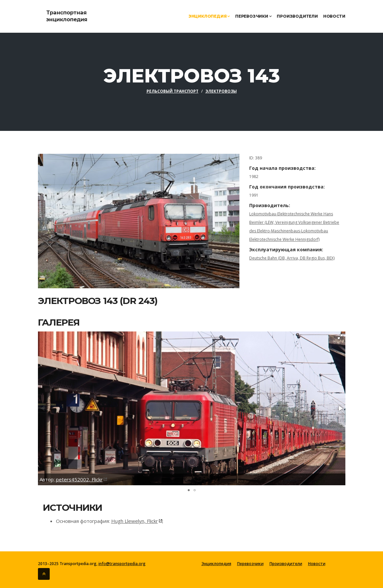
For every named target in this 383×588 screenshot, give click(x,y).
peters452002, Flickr (79, 479)
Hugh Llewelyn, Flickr (135, 521)
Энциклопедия (209, 16)
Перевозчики (253, 16)
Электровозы (221, 91)
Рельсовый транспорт (173, 91)
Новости (334, 16)
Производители (297, 16)
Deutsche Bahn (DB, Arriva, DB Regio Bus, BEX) (292, 258)
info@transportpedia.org (122, 564)
